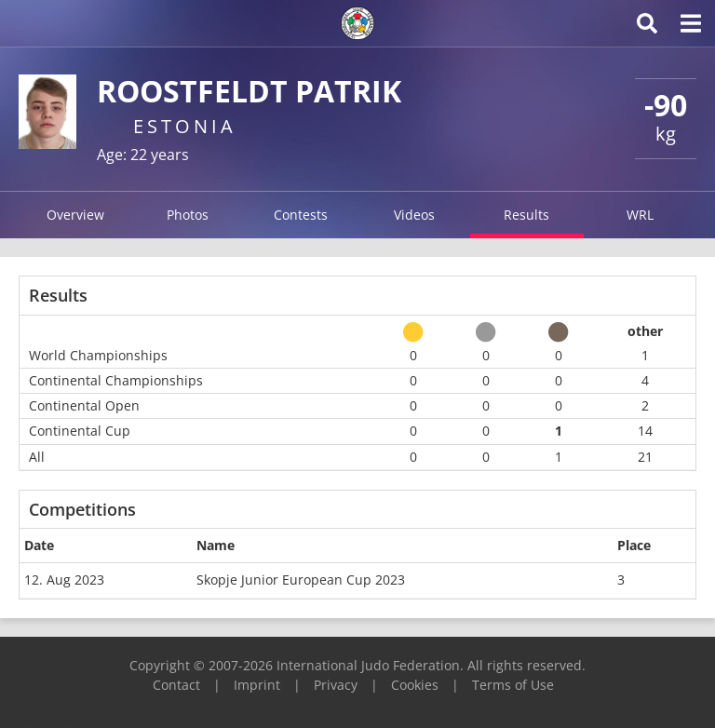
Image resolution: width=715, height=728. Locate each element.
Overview (75, 215)
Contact (176, 685)
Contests (301, 215)
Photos (188, 215)
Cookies (415, 685)
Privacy (336, 685)
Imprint (257, 685)
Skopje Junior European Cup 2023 (301, 580)
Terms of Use (513, 685)
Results (526, 215)
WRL (640, 215)
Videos (414, 215)
